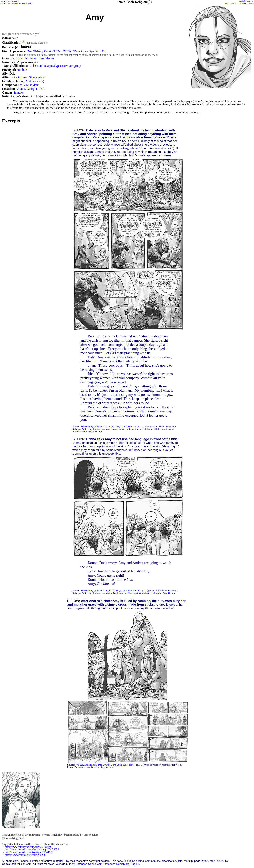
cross (87, 767)
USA (41, 89)
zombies (22, 70)
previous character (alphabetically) (18, 3)
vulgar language (119, 593)
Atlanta (20, 89)
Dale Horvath (162, 429)
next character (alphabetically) (238, 3)
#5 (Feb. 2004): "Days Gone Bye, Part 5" (110, 427)
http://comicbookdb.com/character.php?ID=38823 (32, 849)
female (18, 93)
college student (29, 85)
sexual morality (118, 429)
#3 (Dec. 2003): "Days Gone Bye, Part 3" (66, 51)
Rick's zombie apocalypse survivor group (55, 66)
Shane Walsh (37, 77)
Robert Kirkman (26, 58)
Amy (172, 429)
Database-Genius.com (89, 864)
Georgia (32, 89)
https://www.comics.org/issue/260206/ (26, 855)
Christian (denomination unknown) (145, 593)
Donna (99, 431)
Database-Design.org (117, 864)
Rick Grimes (20, 77)
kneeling (95, 767)
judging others (134, 429)
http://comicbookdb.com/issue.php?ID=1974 (29, 852)
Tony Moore (46, 58)
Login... (135, 864)
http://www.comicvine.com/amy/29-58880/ (28, 847)
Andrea (30, 81)
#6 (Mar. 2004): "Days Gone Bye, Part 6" (105, 765)
